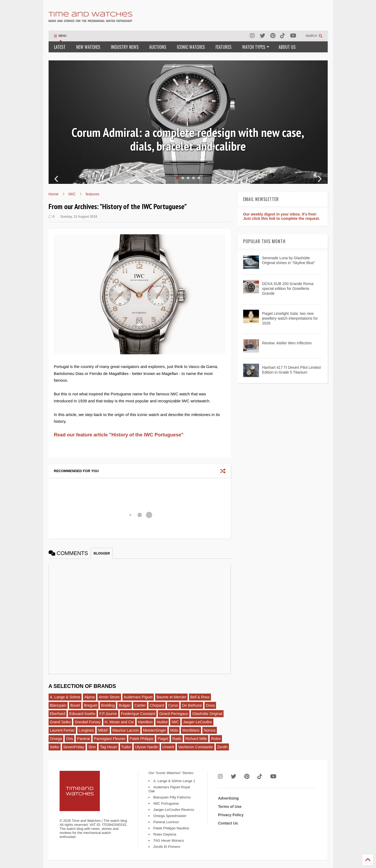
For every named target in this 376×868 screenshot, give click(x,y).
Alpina (90, 697)
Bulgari (125, 705)
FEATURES (223, 47)
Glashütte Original (207, 714)
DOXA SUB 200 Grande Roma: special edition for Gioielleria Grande (288, 289)
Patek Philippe (142, 739)
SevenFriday (74, 747)
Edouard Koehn (82, 714)
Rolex (216, 739)
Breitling (108, 705)
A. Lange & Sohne (65, 697)
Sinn (92, 747)
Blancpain (58, 705)
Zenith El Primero (167, 847)
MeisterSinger (155, 730)
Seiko (55, 747)
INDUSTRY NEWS (125, 47)
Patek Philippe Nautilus (171, 828)
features (92, 194)
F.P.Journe (108, 714)
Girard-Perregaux (174, 714)
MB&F (103, 730)
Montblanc (191, 730)
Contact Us (228, 823)
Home (54, 194)
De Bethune (192, 705)
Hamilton (145, 722)
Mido (174, 730)
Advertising (228, 798)
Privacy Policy (231, 815)
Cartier (140, 705)
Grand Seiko (60, 722)
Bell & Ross (200, 697)
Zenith (222, 747)
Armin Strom (109, 697)
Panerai (83, 739)
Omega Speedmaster (170, 816)
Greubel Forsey (87, 722)
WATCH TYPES (256, 47)
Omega (56, 739)
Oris (70, 739)
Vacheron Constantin (196, 747)
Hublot (162, 722)
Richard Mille (196, 739)
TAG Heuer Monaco (169, 840)
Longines (86, 730)
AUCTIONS (158, 47)
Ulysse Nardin (147, 747)
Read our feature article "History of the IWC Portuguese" (119, 435)
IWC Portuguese (166, 803)
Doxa (210, 705)
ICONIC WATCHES (191, 47)
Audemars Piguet (138, 697)
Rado (177, 739)
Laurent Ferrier (62, 730)
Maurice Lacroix (126, 730)
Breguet (91, 705)
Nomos (210, 730)
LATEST (60, 47)
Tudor (126, 747)
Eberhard (58, 714)
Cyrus (173, 705)
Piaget (163, 739)
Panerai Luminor (166, 822)
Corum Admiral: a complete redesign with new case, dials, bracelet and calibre (188, 139)
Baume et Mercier (171, 697)
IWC (72, 194)
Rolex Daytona (165, 834)
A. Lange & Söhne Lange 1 (174, 781)
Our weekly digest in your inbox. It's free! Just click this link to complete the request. (282, 216)
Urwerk (168, 747)
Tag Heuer (109, 747)
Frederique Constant (138, 714)
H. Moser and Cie (119, 722)
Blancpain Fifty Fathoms (172, 797)
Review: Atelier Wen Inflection (287, 343)
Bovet (75, 705)
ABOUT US (287, 47)
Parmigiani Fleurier (110, 739)
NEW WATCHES (88, 47)
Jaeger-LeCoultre (198, 722)
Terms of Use (230, 807)
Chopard (157, 705)
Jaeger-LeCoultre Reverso (174, 810)
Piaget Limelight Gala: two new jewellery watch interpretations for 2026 (290, 318)
